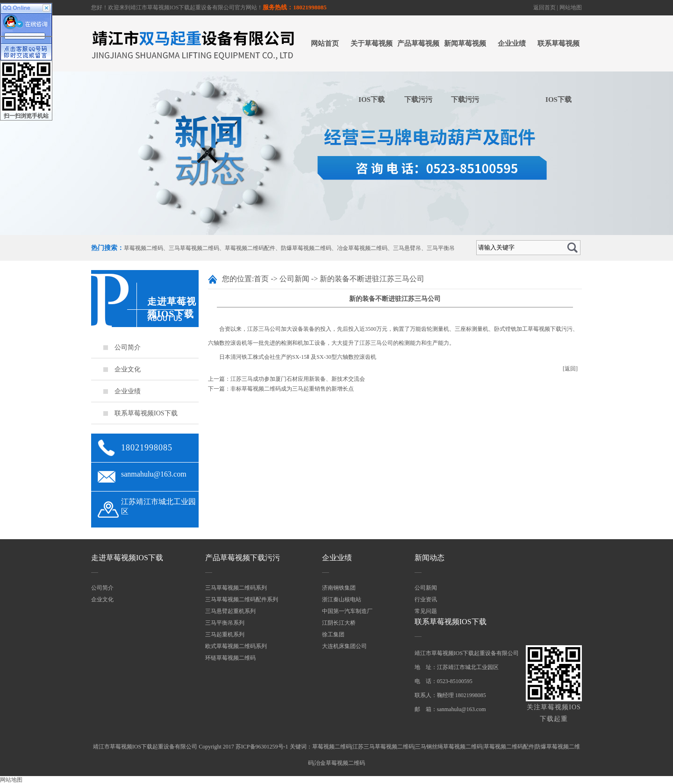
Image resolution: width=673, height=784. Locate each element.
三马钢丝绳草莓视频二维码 (449, 747)
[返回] (570, 369)
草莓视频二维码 (143, 248)
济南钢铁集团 (339, 588)
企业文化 (128, 369)
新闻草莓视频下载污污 (465, 71)
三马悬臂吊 (407, 248)
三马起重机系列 (225, 634)
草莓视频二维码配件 (250, 248)
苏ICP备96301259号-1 (262, 747)
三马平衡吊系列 (225, 623)
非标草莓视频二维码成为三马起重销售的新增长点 (292, 389)
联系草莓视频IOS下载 (558, 71)
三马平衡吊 (441, 248)
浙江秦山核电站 (342, 599)
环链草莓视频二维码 (230, 658)
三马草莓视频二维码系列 (236, 588)
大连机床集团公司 (344, 646)
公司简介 (128, 347)
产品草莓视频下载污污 (418, 71)
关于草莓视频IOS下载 (372, 71)
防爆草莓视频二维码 (306, 248)
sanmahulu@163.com (154, 474)
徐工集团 (333, 634)
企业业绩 (512, 43)
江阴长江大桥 (339, 623)
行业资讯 (426, 599)
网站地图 (571, 7)
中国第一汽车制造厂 (347, 611)
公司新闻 (294, 279)
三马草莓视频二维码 (194, 248)
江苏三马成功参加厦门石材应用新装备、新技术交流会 (298, 379)
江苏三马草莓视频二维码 (383, 747)
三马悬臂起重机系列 (230, 611)
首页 (261, 279)
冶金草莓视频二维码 (362, 248)
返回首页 (544, 7)
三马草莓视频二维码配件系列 (242, 599)
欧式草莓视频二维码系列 (236, 646)
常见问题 (426, 611)
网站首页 (325, 43)
